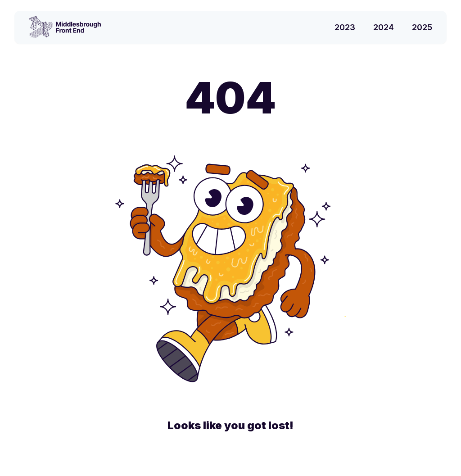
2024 (384, 27)
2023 (345, 27)
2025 (422, 27)
